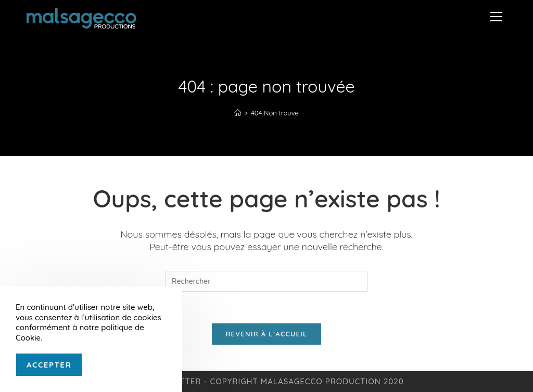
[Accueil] (238, 113)
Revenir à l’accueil (266, 334)
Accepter (49, 365)
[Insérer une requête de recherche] (266, 281)
